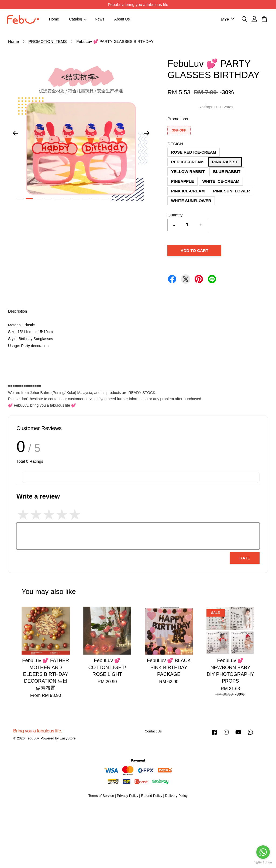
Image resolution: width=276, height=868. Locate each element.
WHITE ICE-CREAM (221, 181)
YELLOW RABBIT (188, 172)
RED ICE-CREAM (187, 162)
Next (147, 133)
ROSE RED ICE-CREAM (194, 152)
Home (54, 19)
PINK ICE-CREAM (188, 191)
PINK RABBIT (225, 162)
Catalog (78, 19)
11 (114, 199)
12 (124, 199)
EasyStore (68, 738)
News (100, 19)
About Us (122, 19)
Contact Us (153, 731)
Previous (15, 133)
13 (133, 199)
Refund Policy (152, 796)
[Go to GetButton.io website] (263, 862)
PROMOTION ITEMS (48, 41)
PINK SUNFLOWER (232, 191)
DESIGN (175, 144)
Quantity (175, 215)
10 (105, 199)
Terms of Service (101, 796)
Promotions (178, 119)
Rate (245, 558)
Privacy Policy (127, 796)
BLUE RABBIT (227, 172)
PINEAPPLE (182, 181)
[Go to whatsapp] (263, 852)
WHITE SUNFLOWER (191, 201)
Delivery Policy (176, 796)
